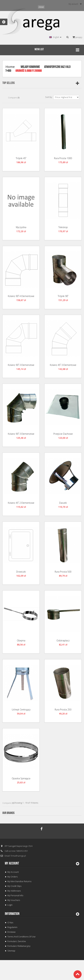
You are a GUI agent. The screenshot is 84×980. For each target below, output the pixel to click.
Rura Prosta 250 (63, 710)
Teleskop (63, 227)
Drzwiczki (21, 572)
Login (10, 905)
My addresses (14, 891)
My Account (13, 872)
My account (12, 863)
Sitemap (11, 951)
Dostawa (11, 932)
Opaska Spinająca (21, 778)
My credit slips (14, 886)
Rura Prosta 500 (63, 572)
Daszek (63, 503)
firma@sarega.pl (18, 856)
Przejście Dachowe (63, 434)
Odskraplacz (63, 641)
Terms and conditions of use (21, 937)
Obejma (21, 641)
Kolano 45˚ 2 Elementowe (21, 503)
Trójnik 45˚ (21, 158)
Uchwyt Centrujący (21, 710)
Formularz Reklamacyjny (19, 946)
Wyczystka (21, 227)
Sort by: (49, 97)
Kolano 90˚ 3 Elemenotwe (21, 365)
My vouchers (14, 900)
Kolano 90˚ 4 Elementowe (21, 296)
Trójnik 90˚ (63, 296)
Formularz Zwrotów (17, 941)
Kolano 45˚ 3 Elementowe (63, 365)
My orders (12, 877)
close (41, 7)
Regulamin (12, 927)
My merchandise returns (19, 881)
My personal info (15, 895)
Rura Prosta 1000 (63, 158)
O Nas (10, 922)
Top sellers (9, 83)
